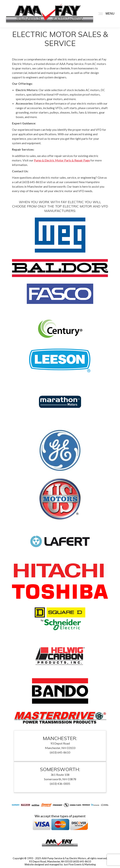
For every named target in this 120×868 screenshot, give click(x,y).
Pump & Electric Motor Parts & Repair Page (62, 160)
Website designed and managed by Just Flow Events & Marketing (60, 864)
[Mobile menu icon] (105, 14)
